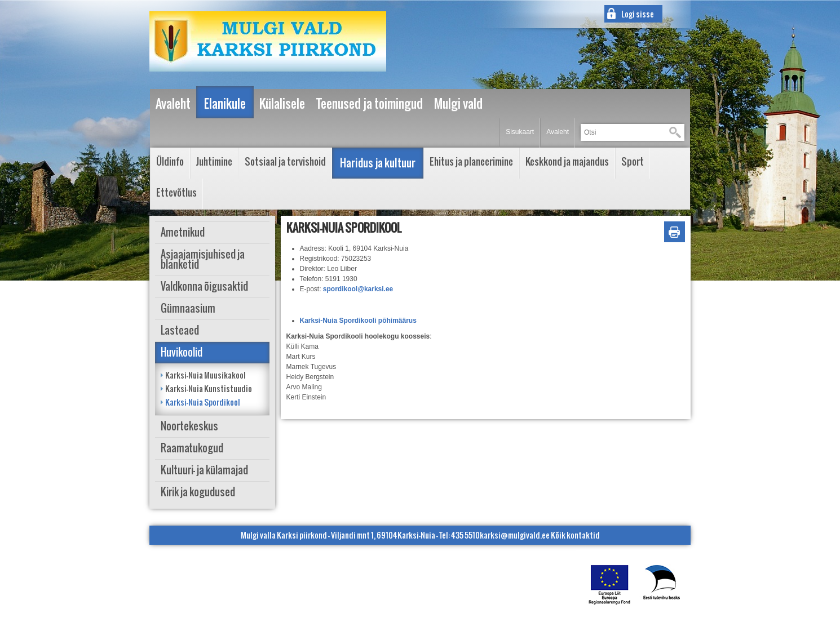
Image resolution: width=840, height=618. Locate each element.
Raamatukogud (192, 448)
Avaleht (558, 132)
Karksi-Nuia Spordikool (203, 402)
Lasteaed (180, 330)
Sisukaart (520, 132)
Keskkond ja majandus (567, 161)
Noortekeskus (189, 426)
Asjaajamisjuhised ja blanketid (203, 259)
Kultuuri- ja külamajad (204, 470)
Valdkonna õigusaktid (204, 286)
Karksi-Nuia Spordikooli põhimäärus (358, 321)
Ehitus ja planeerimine (471, 161)
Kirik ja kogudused (198, 492)
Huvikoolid (182, 352)
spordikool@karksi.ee (358, 289)
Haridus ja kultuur (378, 163)
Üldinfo (170, 161)
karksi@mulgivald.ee (515, 535)
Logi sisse (638, 14)
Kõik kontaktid (575, 535)
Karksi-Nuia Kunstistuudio (209, 388)
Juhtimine (214, 161)
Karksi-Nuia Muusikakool (205, 375)
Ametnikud (183, 232)
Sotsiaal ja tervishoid (285, 161)
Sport (633, 161)
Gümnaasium (188, 308)
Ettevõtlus (176, 192)
